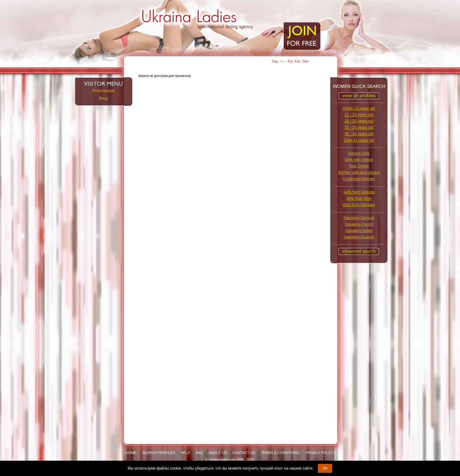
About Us (218, 453)
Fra (290, 61)
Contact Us (244, 453)
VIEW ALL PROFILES (359, 96)
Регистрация (103, 91)
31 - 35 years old (359, 127)
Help (186, 453)
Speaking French (359, 224)
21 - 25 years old (359, 115)
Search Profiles (159, 453)
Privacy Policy (320, 453)
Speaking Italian (359, 231)
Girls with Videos (359, 160)
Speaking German (359, 218)
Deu (305, 61)
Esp (298, 61)
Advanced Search (359, 251)
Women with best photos (359, 173)
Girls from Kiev (359, 198)
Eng (275, 61)
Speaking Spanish (359, 237)
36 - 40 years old (359, 134)
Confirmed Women (359, 179)
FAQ (199, 453)
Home (131, 453)
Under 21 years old (359, 108)
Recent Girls (359, 153)
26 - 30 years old (359, 121)
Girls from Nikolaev (359, 205)
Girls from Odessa (359, 192)
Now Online (359, 166)
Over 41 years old (359, 140)
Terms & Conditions (280, 453)
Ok (325, 468)
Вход (103, 98)
